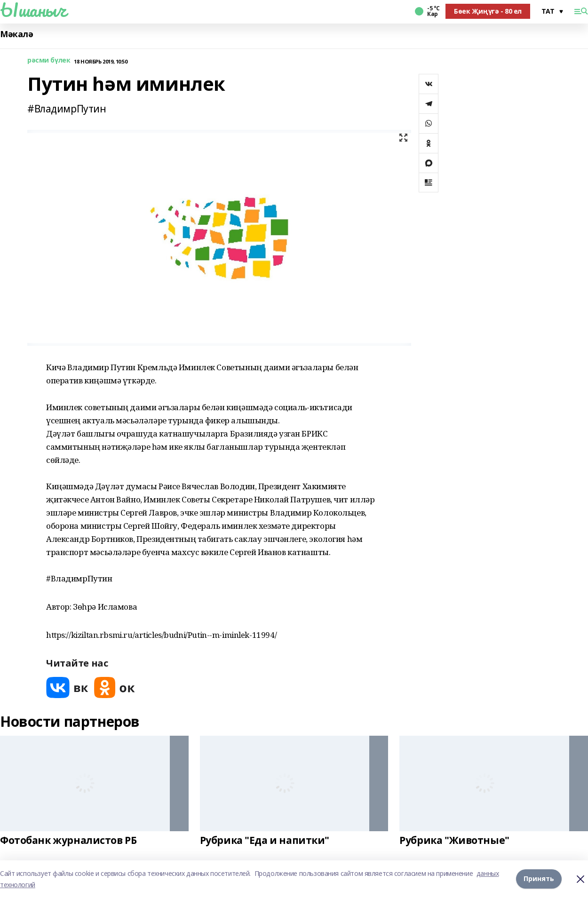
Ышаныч (33, 10)
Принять (539, 879)
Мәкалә (16, 34)
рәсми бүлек (49, 60)
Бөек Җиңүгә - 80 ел (488, 11)
